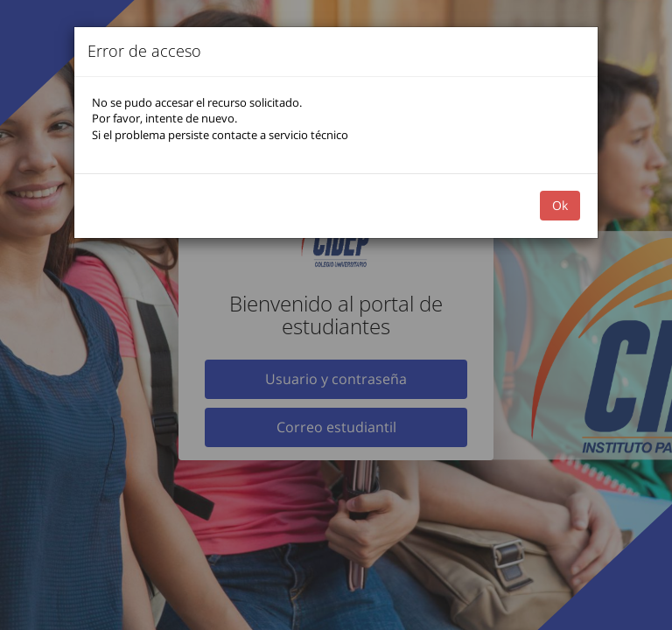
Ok (560, 205)
